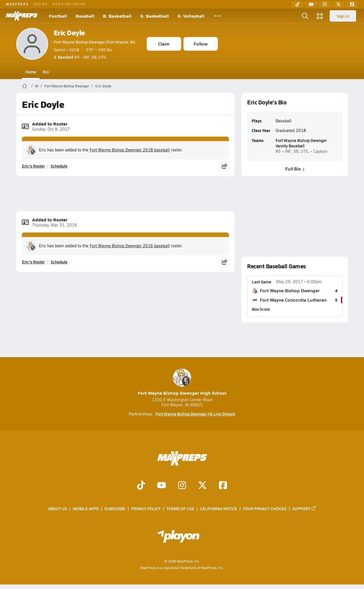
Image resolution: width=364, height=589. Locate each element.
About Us (58, 509)
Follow (201, 44)
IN (37, 86)
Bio (46, 72)
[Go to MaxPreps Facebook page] (223, 486)
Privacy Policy (146, 509)
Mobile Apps (86, 509)
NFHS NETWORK (69, 4)
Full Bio (295, 169)
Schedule (59, 166)
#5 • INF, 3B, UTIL (80, 57)
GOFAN (41, 4)
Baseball (85, 16)
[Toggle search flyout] (305, 16)
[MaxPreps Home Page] (25, 86)
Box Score (261, 309)
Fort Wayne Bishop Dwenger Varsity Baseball (301, 143)
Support (304, 509)
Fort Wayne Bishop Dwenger (67, 86)
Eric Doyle (69, 33)
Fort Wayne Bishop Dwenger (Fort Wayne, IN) (95, 42)
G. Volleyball (191, 16)
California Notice (219, 509)
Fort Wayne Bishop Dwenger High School (182, 382)
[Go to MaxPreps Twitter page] (202, 486)
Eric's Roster (33, 166)
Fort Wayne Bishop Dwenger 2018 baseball (130, 150)
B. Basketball (117, 16)
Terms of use (180, 509)
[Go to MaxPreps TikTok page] (141, 486)
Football (58, 16)
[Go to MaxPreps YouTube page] (162, 486)
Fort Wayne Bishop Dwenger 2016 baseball (130, 246)
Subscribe (115, 509)
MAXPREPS (17, 4)
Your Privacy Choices (265, 509)
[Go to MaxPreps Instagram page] (182, 486)
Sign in (343, 16)
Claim (164, 44)
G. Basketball (155, 16)
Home (31, 72)
